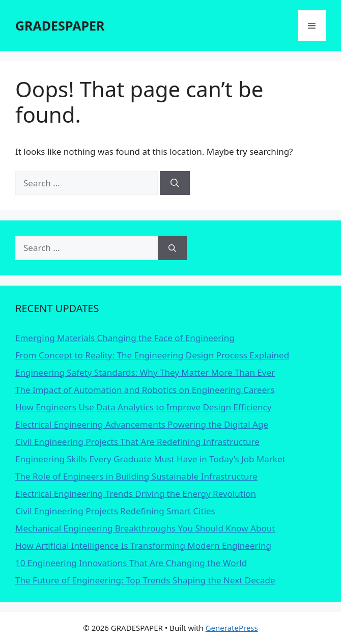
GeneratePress (232, 628)
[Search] (175, 183)
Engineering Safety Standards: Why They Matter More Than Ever (145, 372)
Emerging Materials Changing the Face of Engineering (125, 338)
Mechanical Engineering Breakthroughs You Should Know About (145, 528)
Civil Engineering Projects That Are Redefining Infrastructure (137, 442)
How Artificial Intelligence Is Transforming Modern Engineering (143, 545)
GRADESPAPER (60, 25)
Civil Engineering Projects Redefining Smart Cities (115, 511)
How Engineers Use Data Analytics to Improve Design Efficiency (143, 407)
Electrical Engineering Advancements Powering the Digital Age (142, 424)
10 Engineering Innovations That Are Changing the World (131, 563)
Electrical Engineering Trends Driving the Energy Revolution (136, 494)
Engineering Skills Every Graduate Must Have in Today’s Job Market (150, 459)
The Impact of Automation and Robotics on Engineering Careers (145, 390)
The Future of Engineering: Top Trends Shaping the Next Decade (145, 580)
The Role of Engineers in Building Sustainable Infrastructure (136, 476)
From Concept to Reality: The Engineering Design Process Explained (152, 355)
